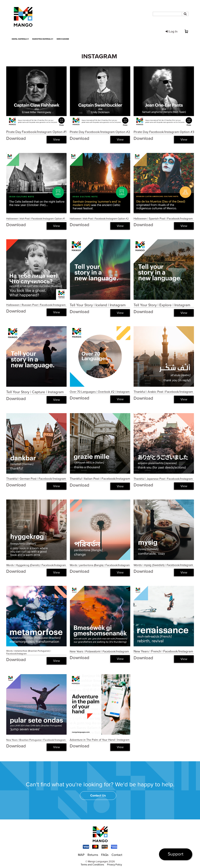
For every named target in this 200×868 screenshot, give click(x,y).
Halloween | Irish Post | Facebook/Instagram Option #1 (36, 219)
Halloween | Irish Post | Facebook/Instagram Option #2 (99, 219)
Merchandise (63, 39)
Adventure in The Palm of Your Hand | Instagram (100, 740)
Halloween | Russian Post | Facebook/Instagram (36, 305)
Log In (172, 32)
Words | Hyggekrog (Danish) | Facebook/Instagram (36, 565)
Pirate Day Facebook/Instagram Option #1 (36, 132)
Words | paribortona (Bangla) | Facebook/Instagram (100, 565)
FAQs (105, 855)
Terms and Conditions (92, 865)
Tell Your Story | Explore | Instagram (162, 305)
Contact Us (98, 796)
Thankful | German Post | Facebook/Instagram (36, 479)
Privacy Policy (114, 865)
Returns (93, 855)
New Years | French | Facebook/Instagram (163, 652)
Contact (117, 855)
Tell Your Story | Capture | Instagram (35, 392)
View (56, 140)
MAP (81, 855)
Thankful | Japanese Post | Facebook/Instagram (163, 479)
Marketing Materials (43, 39)
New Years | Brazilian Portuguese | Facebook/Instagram (36, 740)
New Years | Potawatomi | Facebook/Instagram (99, 652)
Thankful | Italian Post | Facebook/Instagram (100, 479)
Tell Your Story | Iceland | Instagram (98, 305)
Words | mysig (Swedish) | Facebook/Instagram (163, 565)
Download (16, 138)
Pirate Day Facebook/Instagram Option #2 (100, 132)
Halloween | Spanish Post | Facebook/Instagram (163, 219)
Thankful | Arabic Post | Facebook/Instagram (163, 392)
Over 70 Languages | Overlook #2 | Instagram (100, 392)
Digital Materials (20, 39)
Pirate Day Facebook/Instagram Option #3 (164, 132)
